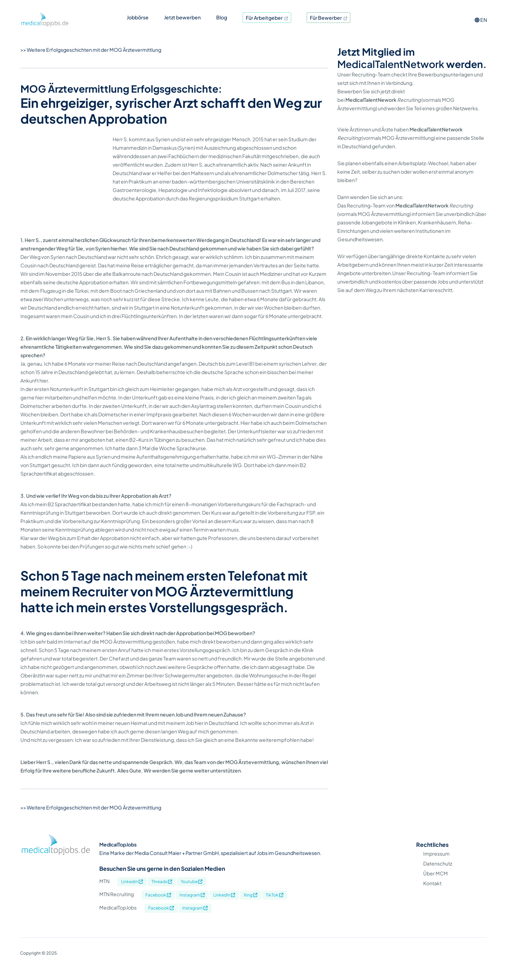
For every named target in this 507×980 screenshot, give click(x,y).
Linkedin (132, 894)
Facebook (158, 907)
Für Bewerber (328, 18)
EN (481, 20)
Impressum (436, 866)
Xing (251, 907)
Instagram (192, 907)
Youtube (192, 894)
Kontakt (432, 896)
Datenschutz (438, 876)
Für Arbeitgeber (267, 18)
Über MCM (436, 886)
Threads (162, 894)
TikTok (275, 907)
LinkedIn (224, 907)
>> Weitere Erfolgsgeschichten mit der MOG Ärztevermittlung (91, 50)
